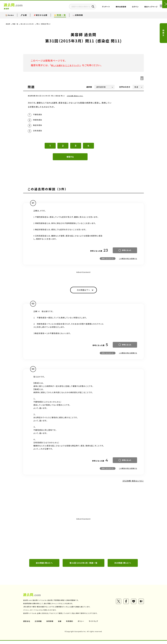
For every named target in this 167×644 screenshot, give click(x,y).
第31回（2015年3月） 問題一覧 (83, 566)
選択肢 (89, 87)
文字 (125, 87)
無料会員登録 (114, 8)
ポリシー (82, 624)
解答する (70, 159)
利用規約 (71, 624)
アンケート (99, 8)
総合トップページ (144, 8)
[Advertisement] (83, 541)
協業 (60, 624)
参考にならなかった (108, 261)
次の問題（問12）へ (123, 566)
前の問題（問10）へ (44, 566)
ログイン (128, 8)
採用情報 (50, 624)
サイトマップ (95, 624)
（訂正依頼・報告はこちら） (76, 96)
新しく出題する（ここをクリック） (68, 65)
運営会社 (27, 624)
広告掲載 (39, 624)
